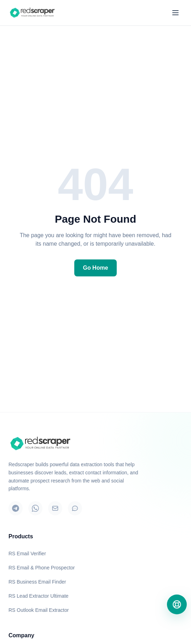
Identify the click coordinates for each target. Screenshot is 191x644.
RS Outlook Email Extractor (39, 610)
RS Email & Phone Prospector (42, 568)
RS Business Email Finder (37, 582)
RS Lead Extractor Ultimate (39, 596)
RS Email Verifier (27, 554)
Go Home (95, 268)
